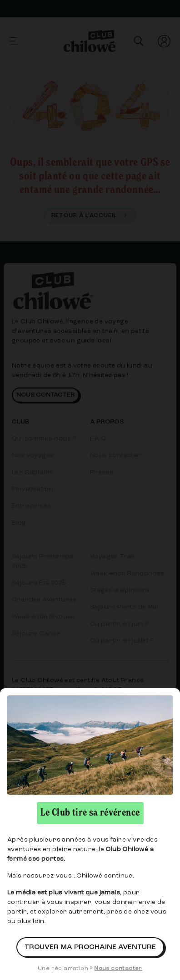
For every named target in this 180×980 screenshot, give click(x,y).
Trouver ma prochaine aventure (90, 947)
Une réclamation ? (90, 969)
